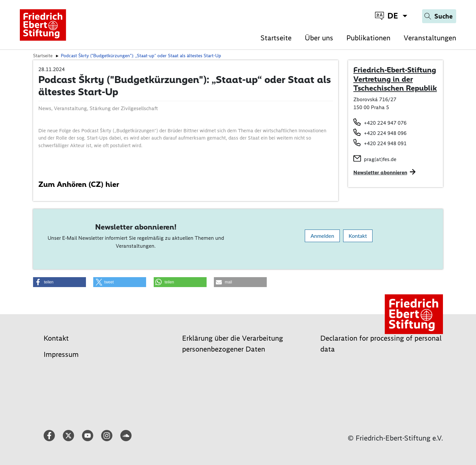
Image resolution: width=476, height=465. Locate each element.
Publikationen (368, 38)
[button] (59, 282)
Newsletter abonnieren (380, 172)
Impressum (61, 354)
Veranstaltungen (430, 38)
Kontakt (358, 236)
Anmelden (322, 236)
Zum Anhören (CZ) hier (79, 184)
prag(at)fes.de (380, 159)
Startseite (276, 38)
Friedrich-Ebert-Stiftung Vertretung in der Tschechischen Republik (395, 79)
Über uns (319, 38)
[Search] (439, 16)
